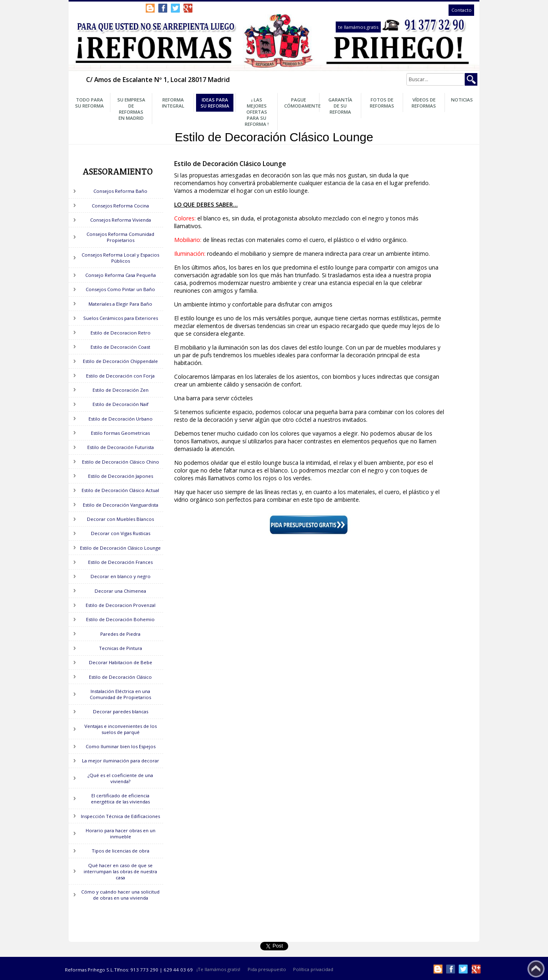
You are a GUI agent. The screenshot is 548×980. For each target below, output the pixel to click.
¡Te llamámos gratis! (218, 970)
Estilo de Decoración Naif (121, 404)
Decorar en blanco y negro (121, 576)
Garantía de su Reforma (340, 106)
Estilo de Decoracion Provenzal (121, 605)
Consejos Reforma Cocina (120, 206)
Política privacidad (313, 970)
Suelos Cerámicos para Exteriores (121, 318)
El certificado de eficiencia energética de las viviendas (120, 799)
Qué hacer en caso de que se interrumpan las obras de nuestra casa (120, 871)
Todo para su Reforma (90, 103)
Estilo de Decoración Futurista (121, 447)
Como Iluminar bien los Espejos (121, 746)
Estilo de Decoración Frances (120, 562)
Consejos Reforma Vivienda (121, 220)
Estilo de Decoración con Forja (120, 376)
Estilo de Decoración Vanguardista (121, 505)
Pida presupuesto (267, 970)
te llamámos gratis (358, 27)
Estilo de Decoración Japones (121, 476)
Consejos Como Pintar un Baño (120, 289)
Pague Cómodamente (301, 103)
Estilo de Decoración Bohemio (120, 619)
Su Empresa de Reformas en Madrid (131, 109)
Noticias (462, 100)
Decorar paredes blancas (121, 711)
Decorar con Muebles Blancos (120, 519)
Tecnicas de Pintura (121, 648)
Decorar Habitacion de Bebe (121, 662)
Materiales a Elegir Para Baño (120, 304)
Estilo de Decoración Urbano (121, 419)
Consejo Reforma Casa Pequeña (121, 275)
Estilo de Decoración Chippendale (120, 361)
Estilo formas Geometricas (120, 433)
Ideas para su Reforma (215, 103)
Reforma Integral (173, 103)
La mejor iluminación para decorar (121, 761)
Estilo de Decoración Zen (121, 390)
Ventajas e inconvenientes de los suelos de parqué (121, 729)
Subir (536, 969)
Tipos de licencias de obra (121, 851)
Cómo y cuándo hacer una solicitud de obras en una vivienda (120, 895)
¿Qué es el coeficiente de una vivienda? (120, 778)
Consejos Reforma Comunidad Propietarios (120, 237)
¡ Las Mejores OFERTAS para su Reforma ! (257, 112)
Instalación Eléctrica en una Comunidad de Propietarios (120, 694)
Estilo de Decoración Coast (120, 347)
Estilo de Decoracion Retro (121, 333)
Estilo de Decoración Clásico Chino (121, 462)
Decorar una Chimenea (120, 591)
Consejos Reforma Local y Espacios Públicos (120, 258)
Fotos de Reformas (382, 103)
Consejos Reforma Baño (120, 191)
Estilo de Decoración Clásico (120, 677)
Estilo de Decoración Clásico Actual (120, 490)
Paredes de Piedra (120, 634)
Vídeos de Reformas (424, 103)
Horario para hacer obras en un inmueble (121, 833)
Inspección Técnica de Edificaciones (120, 816)
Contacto (462, 10)
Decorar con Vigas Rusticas (121, 533)
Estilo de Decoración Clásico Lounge (120, 548)
